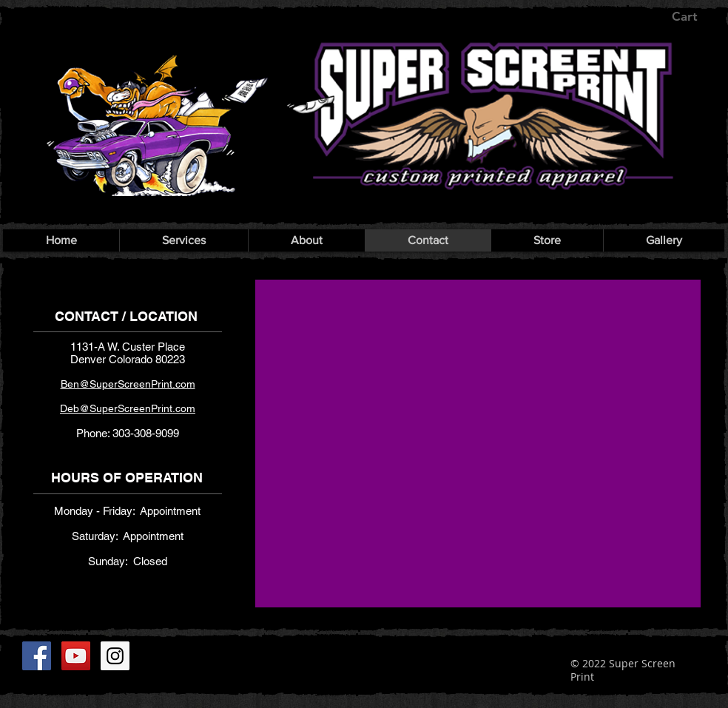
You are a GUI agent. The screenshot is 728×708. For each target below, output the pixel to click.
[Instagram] (115, 656)
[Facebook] (37, 656)
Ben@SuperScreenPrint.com (128, 384)
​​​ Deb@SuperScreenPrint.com (128, 408)
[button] (695, 16)
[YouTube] (76, 656)
